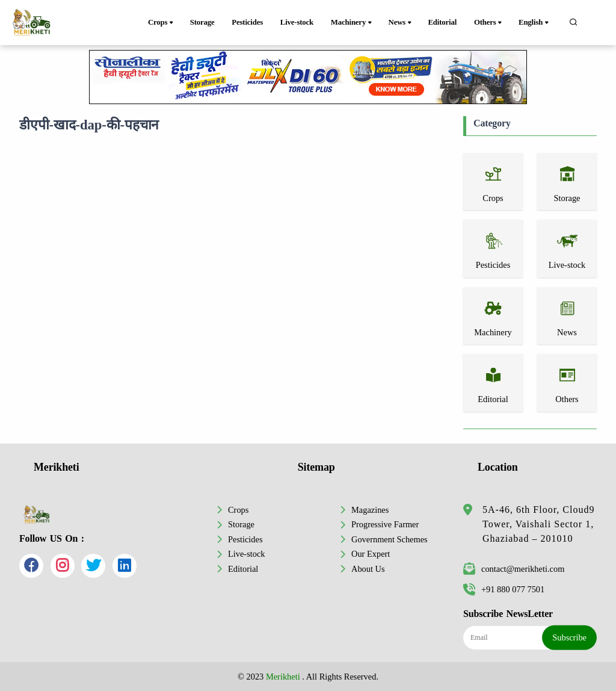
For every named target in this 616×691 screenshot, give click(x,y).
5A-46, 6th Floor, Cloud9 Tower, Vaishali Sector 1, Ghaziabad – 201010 (538, 524)
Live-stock (297, 22)
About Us (368, 569)
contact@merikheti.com (514, 569)
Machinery (352, 23)
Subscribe (569, 637)
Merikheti (283, 677)
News (401, 23)
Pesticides (247, 22)
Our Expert (371, 554)
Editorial (442, 22)
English (534, 23)
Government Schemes (390, 539)
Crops (162, 23)
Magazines (370, 510)
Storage (202, 22)
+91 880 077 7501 (504, 589)
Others (489, 23)
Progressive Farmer (385, 524)
